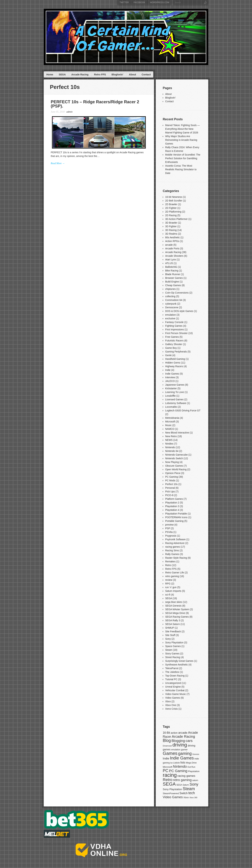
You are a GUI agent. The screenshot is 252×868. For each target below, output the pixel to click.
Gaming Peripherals (176, 352)
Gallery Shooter (174, 344)
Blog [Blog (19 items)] (167, 741)
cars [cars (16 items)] (189, 741)
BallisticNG (171, 267)
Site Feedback (173, 631)
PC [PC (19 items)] (166, 771)
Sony (168, 639)
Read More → (58, 163)
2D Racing (171, 215)
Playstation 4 (172, 510)
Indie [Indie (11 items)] (166, 758)
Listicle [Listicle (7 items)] (176, 763)
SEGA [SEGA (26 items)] (169, 784)
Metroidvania (172, 418)
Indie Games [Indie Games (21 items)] (182, 758)
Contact (146, 75)
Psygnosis (171, 536)
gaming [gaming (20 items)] (185, 753)
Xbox (168, 701)
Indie (168, 370)
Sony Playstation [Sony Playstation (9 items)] (172, 789)
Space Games (173, 646)
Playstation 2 (172, 503)
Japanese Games (175, 385)
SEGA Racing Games (177, 617)
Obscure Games (174, 466)
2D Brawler (171, 204)
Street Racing (173, 657)
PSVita (169, 532)
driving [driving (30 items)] (180, 745)
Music (168, 425)
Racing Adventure (175, 543)
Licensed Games (174, 399)
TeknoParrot (172, 668)
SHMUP (170, 628)
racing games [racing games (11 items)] (186, 776)
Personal (170, 488)
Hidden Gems (173, 363)
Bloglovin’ (117, 75)
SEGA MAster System (177, 609)
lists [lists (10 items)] (183, 763)
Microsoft (170, 422)
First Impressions (175, 329)
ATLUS (169, 263)
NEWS (169, 440)
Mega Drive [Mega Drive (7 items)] (191, 763)
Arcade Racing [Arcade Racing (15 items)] (183, 736)
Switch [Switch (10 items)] (184, 793)
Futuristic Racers (174, 341)
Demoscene (172, 307)
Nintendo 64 (172, 451)
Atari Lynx (171, 260)
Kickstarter (171, 388)
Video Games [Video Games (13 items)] (173, 797)
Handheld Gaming (175, 359)
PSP (168, 528)
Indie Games (172, 374)
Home (50, 75)
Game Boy (171, 348)
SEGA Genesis (173, 606)
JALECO (170, 381)
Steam (169, 650)
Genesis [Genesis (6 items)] (196, 754)
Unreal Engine (173, 687)
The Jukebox (172, 672)
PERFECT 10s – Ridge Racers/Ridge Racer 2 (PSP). (95, 104)
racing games (173, 547)
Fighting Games (174, 326)
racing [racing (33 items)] (170, 775)
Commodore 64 (174, 300)
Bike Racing (172, 271)
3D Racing (171, 230)
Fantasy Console (174, 322)
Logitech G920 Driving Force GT (183, 411)
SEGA (62, 75)
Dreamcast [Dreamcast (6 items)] (167, 746)
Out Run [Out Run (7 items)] (191, 767)
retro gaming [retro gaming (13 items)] (182, 780)
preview (169, 525)
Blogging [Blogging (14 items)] (178, 741)
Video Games (173, 698)
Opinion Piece (173, 473)
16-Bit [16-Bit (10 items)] (166, 733)
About (132, 75)
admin (69, 112)
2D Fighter (171, 208)
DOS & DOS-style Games (179, 311)
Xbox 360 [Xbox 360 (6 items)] (193, 798)
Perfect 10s (171, 484)
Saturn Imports (173, 591)
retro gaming (172, 576)
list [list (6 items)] (171, 763)
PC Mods (170, 480)
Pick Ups (170, 492)
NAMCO (170, 429)
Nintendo (170, 447)
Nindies (169, 444)
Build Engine (172, 282)
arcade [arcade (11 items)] (183, 733)
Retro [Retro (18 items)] (168, 780)
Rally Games (172, 554)
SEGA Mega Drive (175, 613)
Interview (170, 377)
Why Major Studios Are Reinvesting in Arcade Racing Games (181, 140)
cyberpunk (171, 304)
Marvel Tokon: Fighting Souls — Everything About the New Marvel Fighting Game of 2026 (182, 129)
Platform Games (174, 499)
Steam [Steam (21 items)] (189, 789)
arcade (169, 245)
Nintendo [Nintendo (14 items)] (180, 766)
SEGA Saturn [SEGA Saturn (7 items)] (183, 785)
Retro (168, 565)
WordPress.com (160, 2)
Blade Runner (173, 274)
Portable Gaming (174, 521)
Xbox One (171, 705)
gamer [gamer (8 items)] (184, 750)
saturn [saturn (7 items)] (195, 780)
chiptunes (170, 289)
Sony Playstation (174, 642)
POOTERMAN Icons (176, 517)
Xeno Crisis (171, 709)
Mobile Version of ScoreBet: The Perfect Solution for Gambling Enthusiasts (183, 158)
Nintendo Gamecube (176, 455)
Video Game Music (176, 694)
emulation (171, 315)
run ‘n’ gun (171, 587)
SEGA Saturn (172, 624)
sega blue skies (174, 602)
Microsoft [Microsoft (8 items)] (167, 767)
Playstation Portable (176, 514)
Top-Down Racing (175, 676)
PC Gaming (171, 477)
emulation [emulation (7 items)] (176, 750)
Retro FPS (100, 75)
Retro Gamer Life (175, 573)
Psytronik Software (175, 539)
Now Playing (172, 462)
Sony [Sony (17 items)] (194, 784)
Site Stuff (170, 635)
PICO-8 (169, 495)
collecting (170, 296)
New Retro (171, 436)
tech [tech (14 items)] (192, 793)
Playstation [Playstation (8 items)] (194, 771)
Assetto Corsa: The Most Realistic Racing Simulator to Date (181, 169)
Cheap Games (173, 285)
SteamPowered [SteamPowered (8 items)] (171, 793)
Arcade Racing (80, 75)
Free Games (172, 337)
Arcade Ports (172, 248)
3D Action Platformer (176, 219)
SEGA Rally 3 (173, 620)
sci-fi (168, 595)
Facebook (139, 2)
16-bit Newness (174, 197)
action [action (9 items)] (174, 733)
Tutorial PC (171, 679)
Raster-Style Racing (176, 558)
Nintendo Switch (174, 458)
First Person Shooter (176, 333)
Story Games (172, 654)
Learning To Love (175, 392)
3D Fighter (171, 226)
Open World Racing (176, 469)
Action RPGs (172, 241)
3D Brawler (171, 223)
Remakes (170, 561)
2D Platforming (173, 212)
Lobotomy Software (176, 403)
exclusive (170, 318)
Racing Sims (172, 550)
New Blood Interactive (177, 433)
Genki (168, 355)
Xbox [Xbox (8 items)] (186, 797)
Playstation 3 (172, 506)
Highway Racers (174, 366)
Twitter (124, 2)
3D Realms (171, 234)
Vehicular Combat (175, 690)
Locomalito (171, 407)
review (169, 580)
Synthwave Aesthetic (176, 665)
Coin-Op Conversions (177, 293)
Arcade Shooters (174, 256)
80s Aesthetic (172, 237)
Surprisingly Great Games (179, 661)
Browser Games (174, 278)
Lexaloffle (170, 396)
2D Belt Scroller (174, 201)
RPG (168, 584)
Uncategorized (173, 683)
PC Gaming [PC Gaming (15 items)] (178, 771)
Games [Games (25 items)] (170, 753)
